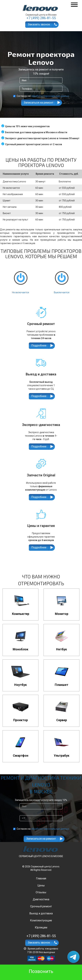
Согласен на (41, 96)
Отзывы (41, 892)
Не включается (21, 279)
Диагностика (41, 899)
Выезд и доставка (41, 913)
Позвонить (41, 971)
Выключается (62, 279)
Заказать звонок (39, 24)
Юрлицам (41, 927)
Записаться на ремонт (39, 103)
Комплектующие (41, 920)
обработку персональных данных (50, 96)
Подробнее (39, 345)
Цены (41, 885)
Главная (41, 878)
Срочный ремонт (41, 906)
